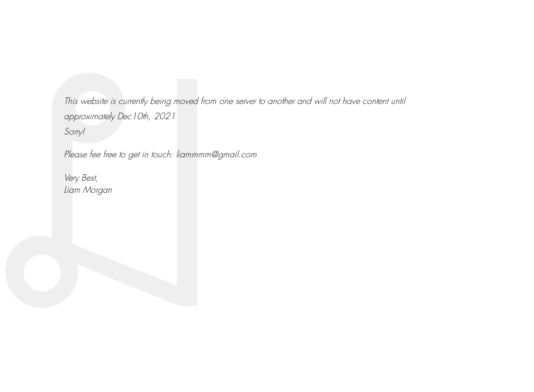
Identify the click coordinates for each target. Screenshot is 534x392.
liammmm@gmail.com (216, 154)
